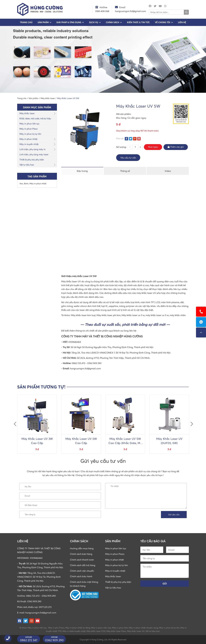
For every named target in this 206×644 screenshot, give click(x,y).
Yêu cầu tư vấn (128, 158)
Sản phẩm (43, 22)
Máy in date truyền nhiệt (74, 631)
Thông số (125, 171)
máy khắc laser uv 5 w (157, 315)
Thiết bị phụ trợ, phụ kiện (32, 160)
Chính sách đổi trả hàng (83, 565)
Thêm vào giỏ (176, 147)
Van (21, 183)
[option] (37, 424)
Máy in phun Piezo (29, 129)
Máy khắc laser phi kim (109, 315)
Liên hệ (182, 22)
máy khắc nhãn (178, 315)
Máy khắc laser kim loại (83, 315)
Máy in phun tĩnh (120, 628)
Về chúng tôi (163, 22)
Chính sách (113, 22)
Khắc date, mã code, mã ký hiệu (35, 118)
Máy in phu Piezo (56, 628)
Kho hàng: (122, 118)
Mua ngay (153, 147)
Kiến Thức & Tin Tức (138, 22)
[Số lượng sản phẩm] (135, 147)
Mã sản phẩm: (124, 114)
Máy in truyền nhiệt (29, 144)
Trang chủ (26, 22)
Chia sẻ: (120, 138)
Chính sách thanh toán (82, 560)
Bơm (26, 183)
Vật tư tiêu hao (27, 165)
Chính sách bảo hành (81, 576)
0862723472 (201, 322)
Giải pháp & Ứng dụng (69, 22)
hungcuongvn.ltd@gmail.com (41, 613)
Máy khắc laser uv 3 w (133, 315)
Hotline (103, 7)
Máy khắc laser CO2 (96, 631)
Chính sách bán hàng (81, 554)
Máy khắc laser (27, 113)
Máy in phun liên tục (29, 124)
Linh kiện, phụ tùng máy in (32, 149)
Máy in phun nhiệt (28, 139)
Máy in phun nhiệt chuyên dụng (143, 628)
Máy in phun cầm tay (101, 628)
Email (122, 7)
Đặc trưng (82, 171)
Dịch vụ (94, 22)
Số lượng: (121, 147)
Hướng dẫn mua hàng (82, 548)
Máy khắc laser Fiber (116, 631)
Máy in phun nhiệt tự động (78, 628)
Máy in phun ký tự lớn (30, 134)
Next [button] (191, 421)
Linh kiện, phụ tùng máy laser (34, 154)
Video (168, 171)
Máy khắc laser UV (136, 631)
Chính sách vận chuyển (82, 571)
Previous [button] (14, 421)
